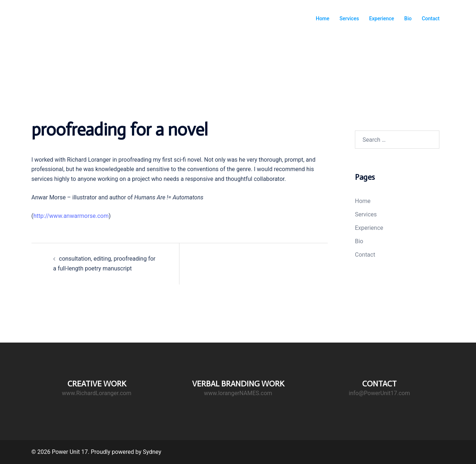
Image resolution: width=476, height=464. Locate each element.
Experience (382, 18)
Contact (431, 18)
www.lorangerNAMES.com (238, 393)
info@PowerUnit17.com (379, 393)
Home (323, 18)
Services (349, 18)
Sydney (152, 452)
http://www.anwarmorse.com (71, 216)
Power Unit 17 (65, 14)
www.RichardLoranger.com (97, 393)
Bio (408, 18)
